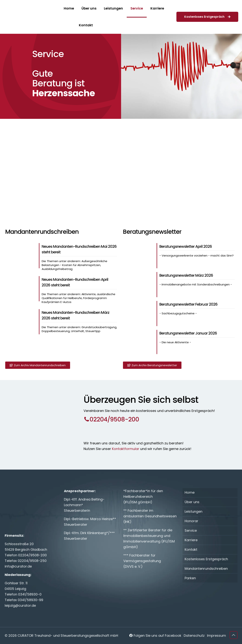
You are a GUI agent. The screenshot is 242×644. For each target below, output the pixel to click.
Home (190, 492)
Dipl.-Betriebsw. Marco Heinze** (90, 519)
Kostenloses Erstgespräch (207, 17)
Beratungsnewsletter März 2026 (186, 275)
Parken (190, 578)
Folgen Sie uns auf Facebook (155, 636)
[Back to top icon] (234, 635)
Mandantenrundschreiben (206, 569)
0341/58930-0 (30, 594)
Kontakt (191, 550)
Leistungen (194, 511)
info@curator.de (18, 566)
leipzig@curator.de (20, 605)
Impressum (216, 636)
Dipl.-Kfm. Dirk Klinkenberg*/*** (89, 533)
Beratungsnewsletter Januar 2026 (188, 333)
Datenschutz (194, 636)
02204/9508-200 (32, 555)
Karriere (191, 540)
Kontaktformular (125, 449)
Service (191, 530)
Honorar (191, 521)
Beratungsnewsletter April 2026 (186, 246)
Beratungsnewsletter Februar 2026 (188, 304)
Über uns (192, 502)
